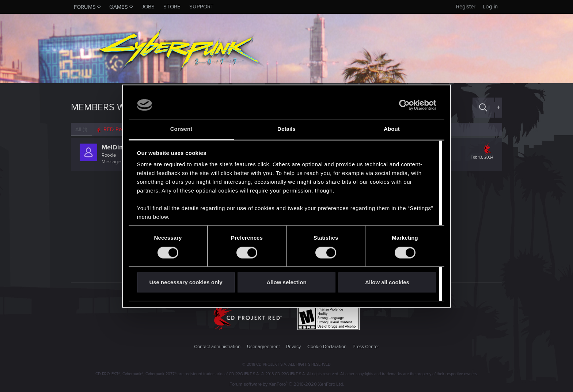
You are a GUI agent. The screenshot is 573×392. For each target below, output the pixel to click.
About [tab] (392, 129)
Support (202, 7)
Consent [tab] (181, 129)
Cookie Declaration (327, 347)
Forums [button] (85, 7)
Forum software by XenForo (287, 384)
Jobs (148, 7)
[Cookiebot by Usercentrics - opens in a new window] (404, 105)
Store (172, 7)
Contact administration (217, 347)
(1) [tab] (81, 129)
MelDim (113, 147)
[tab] (115, 130)
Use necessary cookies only (186, 283)
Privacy (293, 347)
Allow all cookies (387, 283)
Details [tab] (286, 129)
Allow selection (286, 283)
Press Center (366, 347)
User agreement (263, 347)
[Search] (483, 108)
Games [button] (119, 7)
